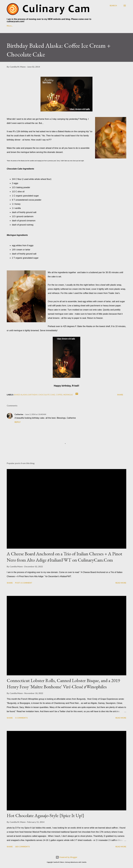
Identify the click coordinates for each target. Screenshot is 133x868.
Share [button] (120, 395)
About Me (24, 26)
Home (9, 26)
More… (97, 26)
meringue (68, 395)
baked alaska (21, 395)
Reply (18, 422)
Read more (121, 583)
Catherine (19, 414)
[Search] (113, 6)
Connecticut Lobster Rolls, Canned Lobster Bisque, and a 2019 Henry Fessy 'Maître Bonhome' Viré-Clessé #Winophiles (63, 684)
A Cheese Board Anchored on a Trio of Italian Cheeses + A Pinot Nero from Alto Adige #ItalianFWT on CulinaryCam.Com (64, 557)
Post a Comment (24, 583)
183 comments (22, 847)
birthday (33, 395)
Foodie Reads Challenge (76, 26)
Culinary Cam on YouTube (47, 26)
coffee (59, 395)
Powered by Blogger (66, 857)
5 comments (21, 718)
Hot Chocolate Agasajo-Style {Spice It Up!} (46, 815)
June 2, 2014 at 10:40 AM (36, 414)
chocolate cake (47, 395)
